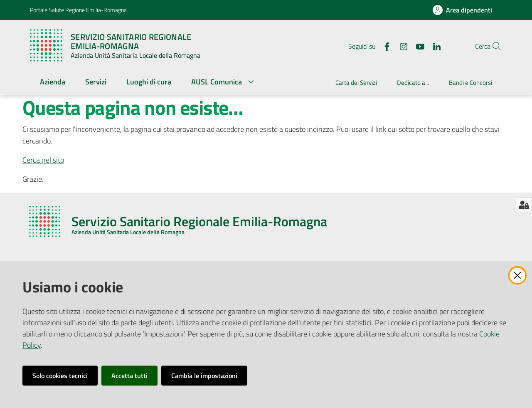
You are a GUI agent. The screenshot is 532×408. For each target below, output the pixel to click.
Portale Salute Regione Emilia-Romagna (78, 10)
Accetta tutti (129, 376)
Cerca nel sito (43, 160)
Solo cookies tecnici (60, 376)
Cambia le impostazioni (204, 376)
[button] (492, 46)
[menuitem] (53, 83)
